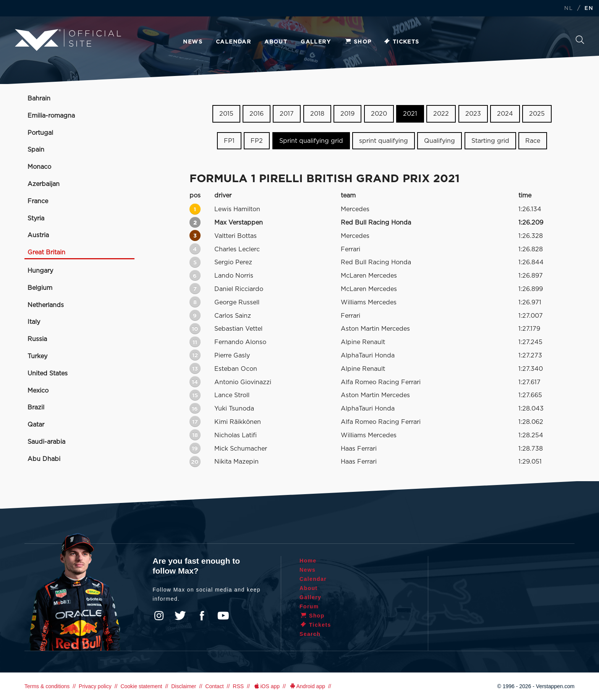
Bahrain (39, 99)
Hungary (40, 271)
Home (308, 561)
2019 (347, 114)
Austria (38, 235)
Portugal (40, 133)
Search (580, 40)
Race (533, 141)
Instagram (159, 616)
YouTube (223, 616)
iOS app (266, 686)
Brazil (36, 407)
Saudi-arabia (46, 442)
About (276, 42)
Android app (307, 686)
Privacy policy (95, 686)
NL (568, 9)
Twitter (180, 616)
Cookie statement (141, 686)
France (38, 201)
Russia (37, 339)
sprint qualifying (384, 141)
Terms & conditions (47, 686)
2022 (441, 114)
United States (48, 373)
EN (589, 9)
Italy (34, 322)
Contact (214, 686)
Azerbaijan (44, 184)
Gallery (316, 42)
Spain (36, 150)
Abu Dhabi (44, 459)
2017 (287, 114)
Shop (358, 42)
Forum (309, 606)
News (193, 42)
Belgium (40, 288)
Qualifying (440, 141)
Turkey (37, 356)
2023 (473, 114)
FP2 (257, 141)
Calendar (233, 42)
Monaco (39, 167)
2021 (410, 114)
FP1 (229, 141)
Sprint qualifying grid (311, 141)
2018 (317, 114)
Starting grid (490, 141)
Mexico (38, 391)
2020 (379, 114)
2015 (226, 114)
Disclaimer (184, 686)
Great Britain (46, 252)
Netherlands (46, 305)
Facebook (202, 616)
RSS (238, 686)
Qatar (36, 425)
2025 (537, 114)
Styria (36, 218)
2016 (257, 114)
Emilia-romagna (51, 116)
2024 (505, 114)
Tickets (401, 42)
